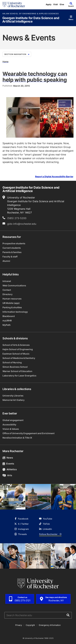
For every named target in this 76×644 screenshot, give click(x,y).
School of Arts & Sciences (16, 345)
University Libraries (13, 396)
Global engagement (13, 420)
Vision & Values (11, 429)
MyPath (7, 325)
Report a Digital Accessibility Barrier (54, 176)
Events (8, 464)
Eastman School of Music (16, 354)
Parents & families (12, 252)
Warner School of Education (17, 371)
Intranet (7, 281)
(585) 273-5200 (17, 218)
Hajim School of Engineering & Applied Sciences (31, 14)
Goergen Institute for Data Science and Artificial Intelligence (31, 20)
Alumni (6, 261)
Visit (55, 4)
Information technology (15, 312)
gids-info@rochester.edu (22, 224)
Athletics (10, 469)
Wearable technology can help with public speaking (35, 77)
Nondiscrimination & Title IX (17, 438)
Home (5, 62)
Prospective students (14, 243)
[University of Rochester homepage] (14, 5)
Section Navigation (17, 54)
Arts (7, 475)
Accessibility (9, 425)
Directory (7, 294)
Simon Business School (15, 367)
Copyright (30, 625)
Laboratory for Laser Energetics (19, 376)
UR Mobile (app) (11, 303)
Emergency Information (50, 625)
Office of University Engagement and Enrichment (28, 433)
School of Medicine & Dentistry (19, 358)
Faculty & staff (10, 257)
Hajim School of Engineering (18, 349)
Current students (12, 248)
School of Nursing (12, 362)
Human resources (12, 299)
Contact (7, 290)
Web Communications (14, 285)
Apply (49, 4)
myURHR (7, 321)
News (8, 458)
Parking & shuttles (12, 307)
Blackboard (9, 316)
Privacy (19, 625)
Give (62, 4)
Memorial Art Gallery (13, 400)
